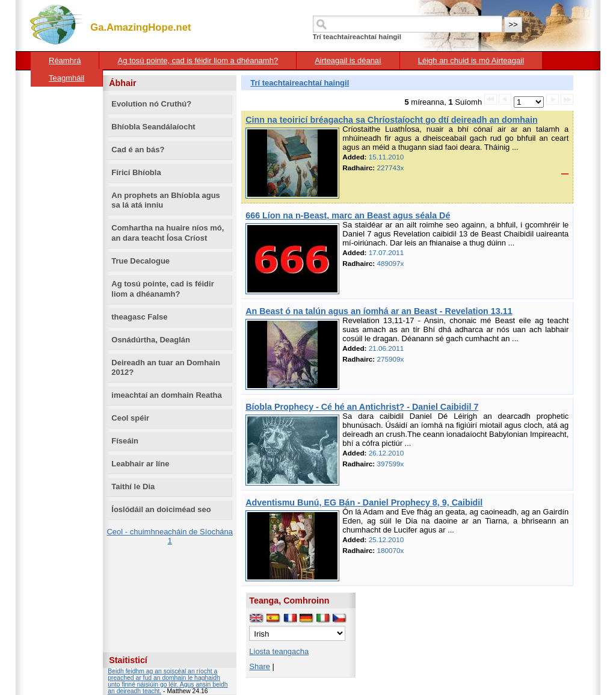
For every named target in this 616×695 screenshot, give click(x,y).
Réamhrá (65, 60)
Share (260, 666)
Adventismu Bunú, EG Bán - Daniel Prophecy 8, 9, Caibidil (364, 502)
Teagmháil (66, 78)
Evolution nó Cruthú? (151, 104)
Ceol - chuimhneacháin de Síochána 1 (170, 536)
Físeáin (125, 441)
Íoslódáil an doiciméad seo (161, 509)
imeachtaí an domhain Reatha (167, 395)
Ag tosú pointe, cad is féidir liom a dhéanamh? (198, 60)
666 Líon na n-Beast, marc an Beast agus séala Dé (348, 215)
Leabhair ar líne (140, 464)
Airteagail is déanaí (348, 60)
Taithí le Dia (133, 487)
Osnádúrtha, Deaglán (151, 340)
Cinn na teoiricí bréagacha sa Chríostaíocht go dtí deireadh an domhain (391, 120)
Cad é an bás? (138, 150)
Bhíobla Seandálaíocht (153, 127)
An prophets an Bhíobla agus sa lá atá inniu (166, 200)
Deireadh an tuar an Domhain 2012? (166, 368)
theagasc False (139, 317)
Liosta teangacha (279, 651)
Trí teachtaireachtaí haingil (300, 83)
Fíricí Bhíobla (136, 172)
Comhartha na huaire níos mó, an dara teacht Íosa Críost (168, 233)
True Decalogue (140, 261)
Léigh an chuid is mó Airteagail (471, 60)
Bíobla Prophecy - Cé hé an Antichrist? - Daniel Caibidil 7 (362, 407)
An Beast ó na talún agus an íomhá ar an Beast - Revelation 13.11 (379, 311)
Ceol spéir (130, 418)
